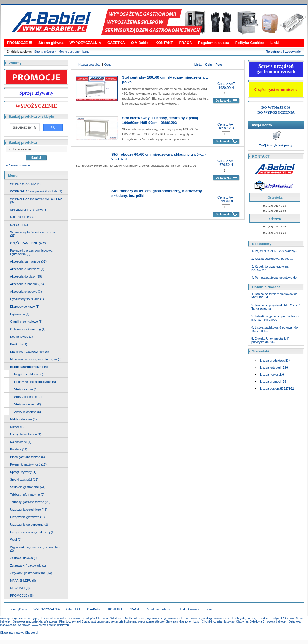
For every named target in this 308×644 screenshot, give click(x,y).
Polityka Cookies (250, 43)
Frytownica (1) (20, 314)
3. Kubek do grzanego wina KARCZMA (270, 268)
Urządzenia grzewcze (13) (28, 517)
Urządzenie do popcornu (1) (29, 525)
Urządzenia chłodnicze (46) (29, 510)
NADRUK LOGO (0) (24, 217)
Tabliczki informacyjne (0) (27, 494)
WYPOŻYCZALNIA (85, 43)
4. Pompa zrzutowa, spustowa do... (275, 278)
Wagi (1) (16, 540)
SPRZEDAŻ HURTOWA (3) (29, 210)
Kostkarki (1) (19, 344)
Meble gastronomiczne (74, 52)
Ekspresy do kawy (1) (25, 307)
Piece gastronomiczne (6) (27, 457)
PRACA (185, 43)
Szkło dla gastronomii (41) (28, 487)
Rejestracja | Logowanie (283, 52)
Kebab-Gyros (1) (21, 337)
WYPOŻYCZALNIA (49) (26, 184)
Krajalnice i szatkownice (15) (29, 352)
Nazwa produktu (89, 65)
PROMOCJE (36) (22, 596)
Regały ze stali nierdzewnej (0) (35, 382)
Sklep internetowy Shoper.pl (19, 633)
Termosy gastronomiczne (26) (30, 502)
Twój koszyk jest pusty (276, 145)
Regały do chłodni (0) (29, 374)
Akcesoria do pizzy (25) (26, 276)
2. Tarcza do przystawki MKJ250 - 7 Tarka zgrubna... (276, 307)
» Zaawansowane (18, 165)
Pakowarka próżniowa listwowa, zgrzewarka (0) (32, 252)
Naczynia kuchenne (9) (26, 434)
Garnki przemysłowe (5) (26, 322)
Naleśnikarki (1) (21, 442)
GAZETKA (116, 43)
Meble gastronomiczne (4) (29, 367)
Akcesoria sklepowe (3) (26, 292)
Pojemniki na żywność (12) (28, 464)
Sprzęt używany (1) (23, 472)
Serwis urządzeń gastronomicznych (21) (34, 234)
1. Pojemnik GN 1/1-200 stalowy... (274, 251)
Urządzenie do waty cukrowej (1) (32, 532)
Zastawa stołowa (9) (24, 558)
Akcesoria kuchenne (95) (27, 284)
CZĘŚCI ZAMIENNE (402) (28, 243)
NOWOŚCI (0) (20, 588)
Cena (108, 65)
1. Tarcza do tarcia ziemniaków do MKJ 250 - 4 (275, 296)
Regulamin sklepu (214, 43)
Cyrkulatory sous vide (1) (27, 299)
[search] (24, 128)
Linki (275, 43)
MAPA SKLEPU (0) (23, 581)
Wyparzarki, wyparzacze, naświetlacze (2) (36, 549)
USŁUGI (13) (19, 225)
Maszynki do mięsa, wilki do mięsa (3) (36, 359)
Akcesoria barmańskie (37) (28, 261)
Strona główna (51, 43)
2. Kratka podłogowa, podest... (272, 259)
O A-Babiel (140, 43)
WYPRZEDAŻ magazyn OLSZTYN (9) (36, 191)
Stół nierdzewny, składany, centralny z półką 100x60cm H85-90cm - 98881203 (160, 120)
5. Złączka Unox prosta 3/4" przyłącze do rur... (270, 340)
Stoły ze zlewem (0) (28, 404)
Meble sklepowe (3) (23, 419)
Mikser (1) (17, 427)
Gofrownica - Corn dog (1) (28, 329)
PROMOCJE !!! (20, 43)
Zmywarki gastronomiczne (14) (31, 573)
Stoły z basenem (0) (28, 397)
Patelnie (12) (19, 449)
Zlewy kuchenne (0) (28, 412)
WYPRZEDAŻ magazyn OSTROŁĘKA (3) (36, 200)
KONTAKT (164, 43)
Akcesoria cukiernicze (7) (27, 269)
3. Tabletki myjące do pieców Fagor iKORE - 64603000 (275, 318)
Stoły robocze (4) (26, 389)
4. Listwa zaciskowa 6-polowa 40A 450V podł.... (275, 329)
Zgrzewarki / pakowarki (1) (28, 565)
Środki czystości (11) (24, 479)
